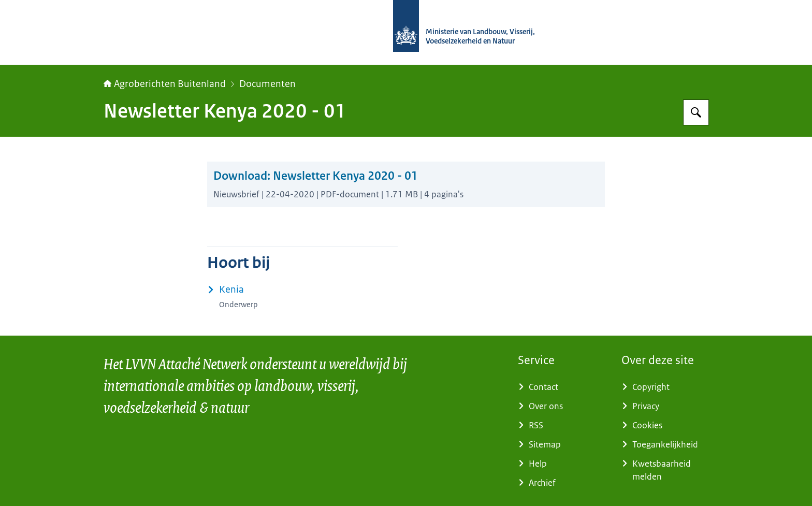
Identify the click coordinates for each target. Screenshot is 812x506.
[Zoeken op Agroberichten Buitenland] (696, 112)
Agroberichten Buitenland (165, 84)
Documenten (267, 84)
